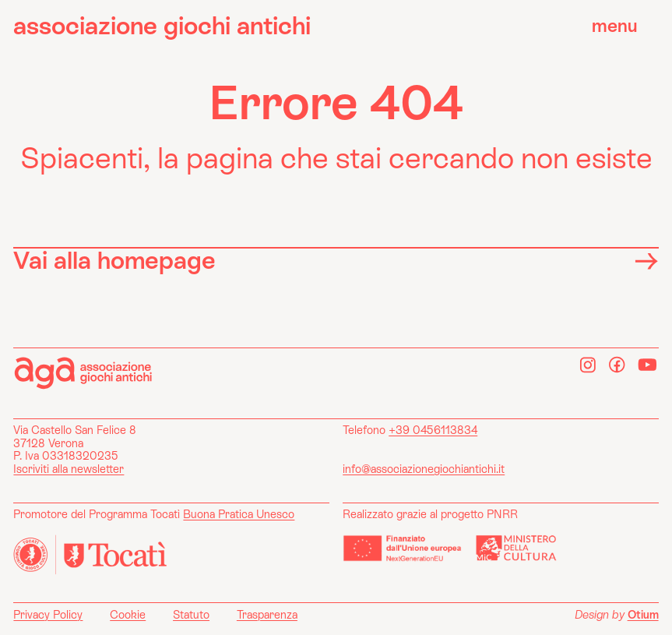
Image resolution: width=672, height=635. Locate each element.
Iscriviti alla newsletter (69, 469)
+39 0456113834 (433, 430)
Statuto (191, 615)
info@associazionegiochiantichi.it (424, 469)
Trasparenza (267, 615)
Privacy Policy (48, 615)
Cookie (128, 615)
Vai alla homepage (336, 260)
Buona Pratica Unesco (239, 514)
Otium (643, 615)
